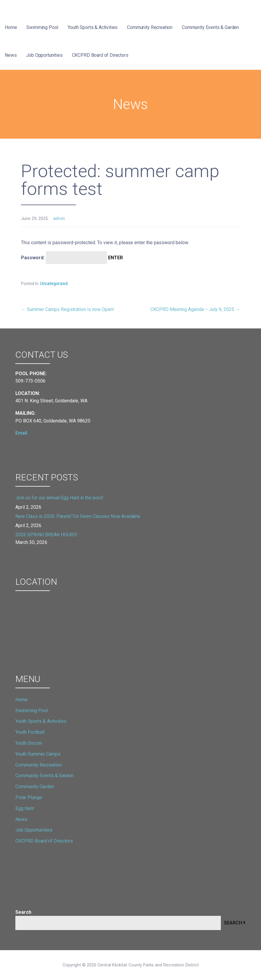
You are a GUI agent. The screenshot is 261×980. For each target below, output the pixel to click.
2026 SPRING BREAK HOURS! (47, 535)
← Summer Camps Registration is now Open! (68, 309)
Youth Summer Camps (38, 754)
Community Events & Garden (210, 27)
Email (21, 433)
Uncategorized (54, 284)
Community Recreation (150, 27)
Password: (64, 258)
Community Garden (35, 787)
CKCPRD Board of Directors (100, 55)
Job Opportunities (44, 55)
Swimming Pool (42, 27)
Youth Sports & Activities (93, 27)
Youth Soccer (29, 743)
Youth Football (30, 732)
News (11, 55)
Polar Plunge (29, 797)
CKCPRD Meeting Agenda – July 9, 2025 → (195, 309)
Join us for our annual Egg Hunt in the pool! (59, 498)
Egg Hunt (25, 808)
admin (59, 219)
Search (23, 912)
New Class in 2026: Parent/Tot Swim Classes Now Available (78, 516)
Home (11, 27)
